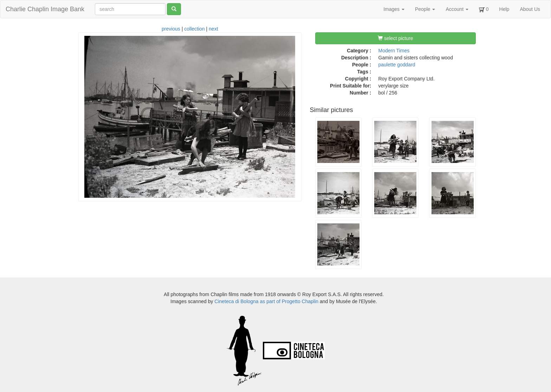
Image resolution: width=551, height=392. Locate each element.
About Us (530, 9)
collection (194, 29)
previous (171, 29)
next (213, 29)
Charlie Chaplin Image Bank (45, 9)
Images (394, 9)
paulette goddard (397, 65)
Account (457, 9)
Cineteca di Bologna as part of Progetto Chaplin (266, 301)
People (425, 9)
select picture (395, 38)
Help (504, 9)
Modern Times (394, 51)
